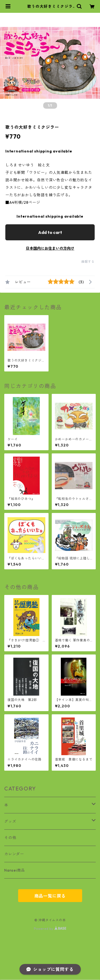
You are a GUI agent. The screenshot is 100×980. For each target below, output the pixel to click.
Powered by (50, 929)
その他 (10, 838)
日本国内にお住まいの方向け (50, 248)
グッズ (10, 821)
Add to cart (50, 232)
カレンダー (14, 854)
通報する (88, 262)
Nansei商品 (15, 870)
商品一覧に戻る (50, 896)
